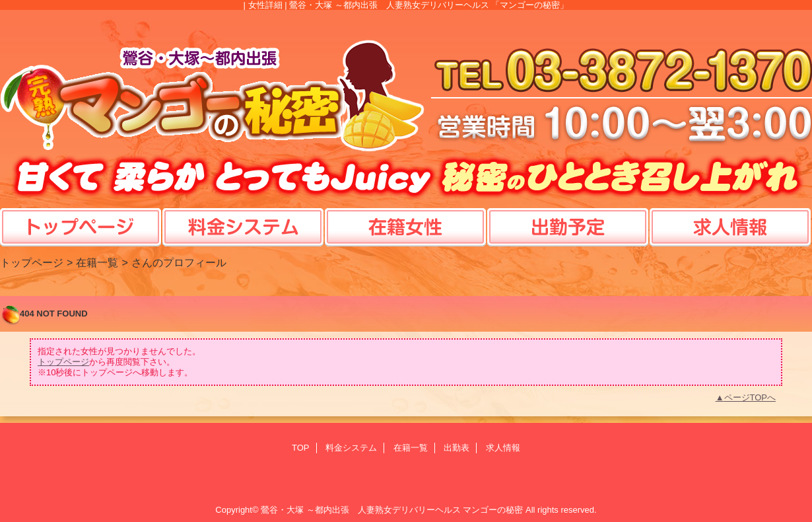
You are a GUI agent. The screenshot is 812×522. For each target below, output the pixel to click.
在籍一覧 (97, 262)
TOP (81, 214)
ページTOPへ (750, 397)
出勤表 (457, 448)
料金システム (351, 448)
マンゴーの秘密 (493, 510)
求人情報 (503, 448)
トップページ (32, 262)
